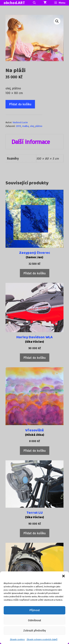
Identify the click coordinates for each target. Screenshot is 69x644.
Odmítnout (34, 620)
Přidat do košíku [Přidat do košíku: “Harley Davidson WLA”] (35, 358)
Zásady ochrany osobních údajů (42, 639)
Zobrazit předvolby (35, 630)
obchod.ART (14, 3)
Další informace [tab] (31, 142)
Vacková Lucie (20, 122)
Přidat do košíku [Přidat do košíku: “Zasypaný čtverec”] (35, 273)
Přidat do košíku (20, 104)
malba (25, 126)
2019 (18, 126)
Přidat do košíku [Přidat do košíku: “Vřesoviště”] (35, 450)
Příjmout (35, 610)
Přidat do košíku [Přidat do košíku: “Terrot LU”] (35, 533)
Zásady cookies (17, 639)
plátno (39, 126)
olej (32, 126)
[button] (63, 576)
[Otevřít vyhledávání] (34, 3)
